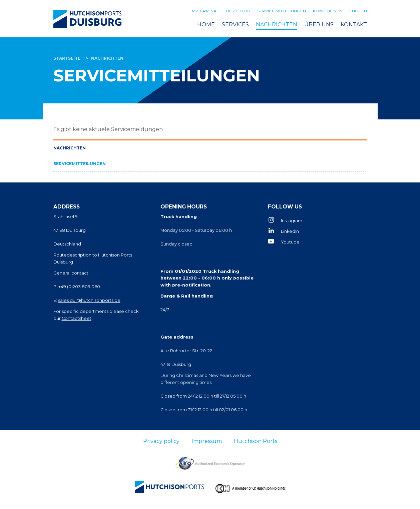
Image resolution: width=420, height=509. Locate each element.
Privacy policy (161, 441)
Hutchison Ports (256, 441)
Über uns (319, 25)
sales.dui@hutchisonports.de (89, 300)
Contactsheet (77, 318)
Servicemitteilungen (80, 164)
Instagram (292, 221)
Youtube (290, 242)
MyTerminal (205, 11)
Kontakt (354, 25)
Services (235, 25)
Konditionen (328, 11)
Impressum (207, 441)
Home (206, 25)
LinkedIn (290, 231)
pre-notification (191, 285)
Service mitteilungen (282, 11)
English (358, 11)
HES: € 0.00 (238, 11)
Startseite (67, 58)
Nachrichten (277, 25)
